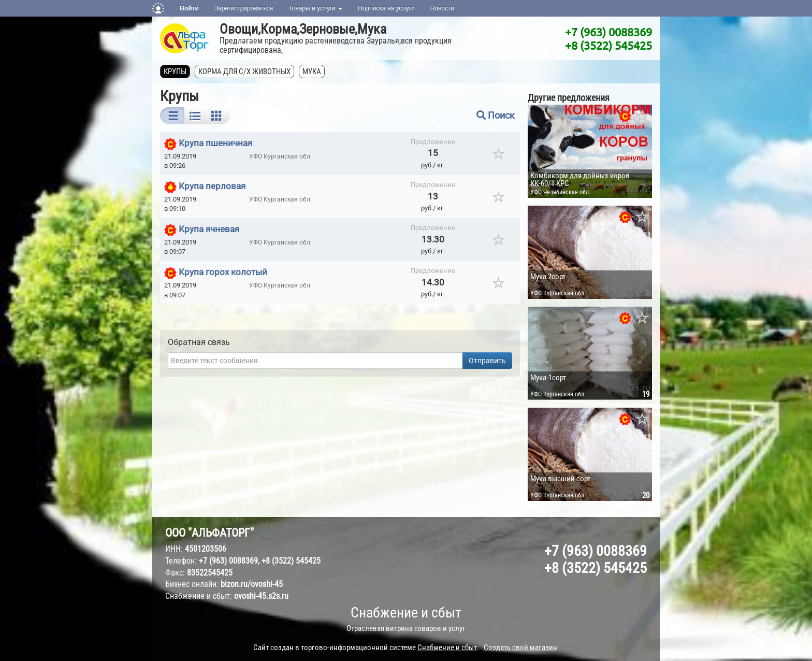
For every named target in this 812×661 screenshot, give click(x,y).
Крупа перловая (212, 186)
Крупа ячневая (209, 229)
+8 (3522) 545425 (608, 45)
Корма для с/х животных (244, 71)
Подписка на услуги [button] (386, 8)
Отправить (487, 361)
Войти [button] (189, 8)
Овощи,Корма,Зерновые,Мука (303, 29)
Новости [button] (442, 8)
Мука (312, 71)
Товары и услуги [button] (315, 8)
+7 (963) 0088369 (608, 32)
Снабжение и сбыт (406, 613)
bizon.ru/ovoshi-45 (252, 584)
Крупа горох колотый (223, 272)
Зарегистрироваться (244, 8)
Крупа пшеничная (215, 143)
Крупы (175, 71)
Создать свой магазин (520, 648)
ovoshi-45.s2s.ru (261, 596)
